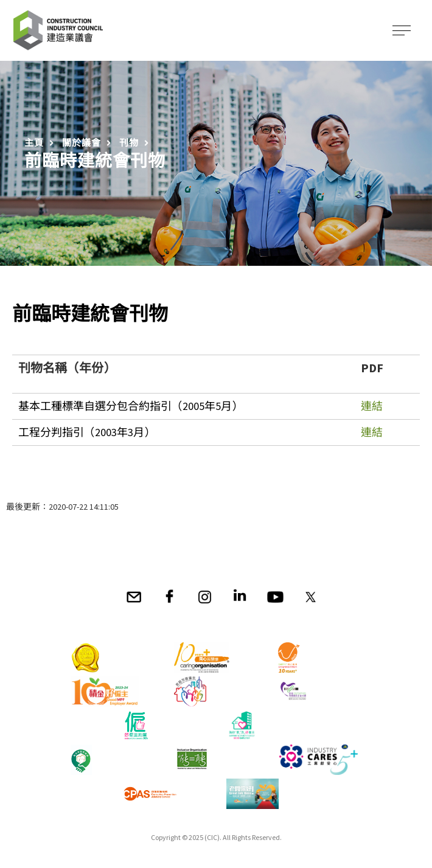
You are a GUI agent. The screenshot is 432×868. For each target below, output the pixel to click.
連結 (372, 406)
